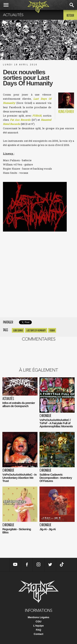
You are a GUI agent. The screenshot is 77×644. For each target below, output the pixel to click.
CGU (39, 621)
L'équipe (39, 626)
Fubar (52, 330)
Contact (38, 634)
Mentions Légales (38, 617)
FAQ (39, 630)
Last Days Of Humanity (36, 330)
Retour (70, 15)
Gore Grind (18, 330)
